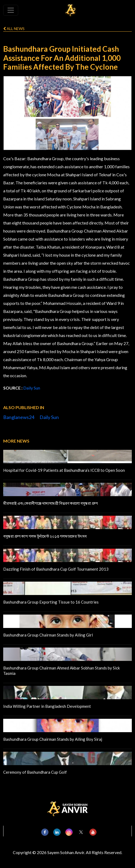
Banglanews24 (19, 417)
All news (14, 29)
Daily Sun (32, 388)
